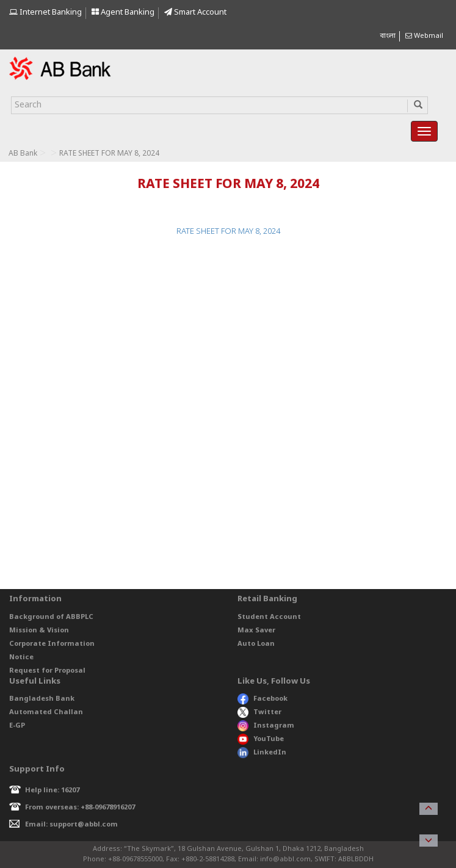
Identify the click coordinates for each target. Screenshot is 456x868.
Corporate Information (52, 644)
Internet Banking (45, 13)
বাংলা (388, 36)
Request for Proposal (47, 671)
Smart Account (195, 13)
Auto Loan (256, 644)
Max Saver (256, 631)
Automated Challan (46, 712)
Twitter (260, 712)
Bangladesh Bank (42, 699)
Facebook (262, 699)
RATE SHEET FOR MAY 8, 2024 (228, 232)
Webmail (424, 36)
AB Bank (23, 154)
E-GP (17, 726)
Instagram (266, 726)
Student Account (269, 617)
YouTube (261, 739)
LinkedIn (262, 753)
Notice (21, 657)
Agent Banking (123, 13)
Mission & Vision (39, 631)
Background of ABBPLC (51, 617)
